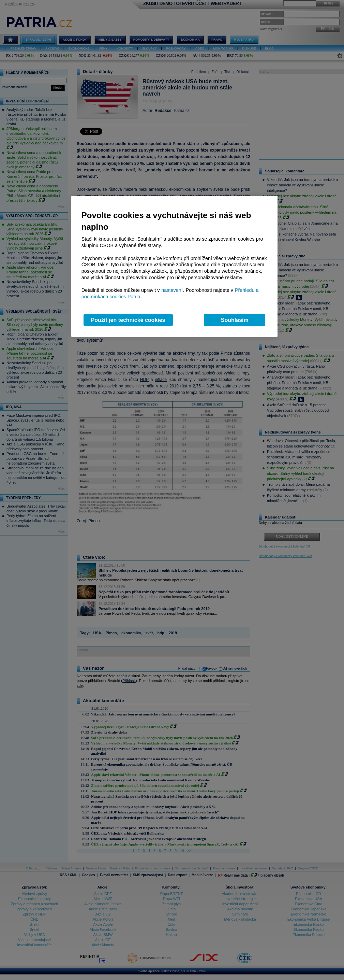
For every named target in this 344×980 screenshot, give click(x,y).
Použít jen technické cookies (128, 320)
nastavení (172, 290)
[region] (174, 266)
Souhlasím (235, 320)
